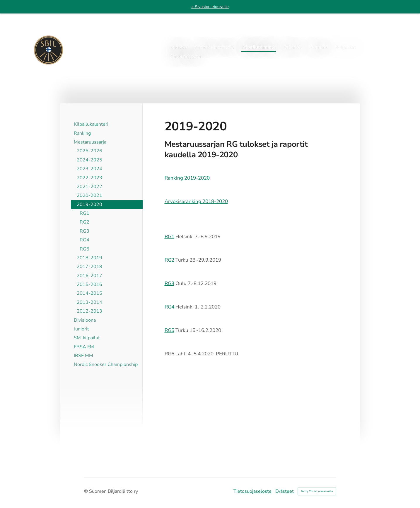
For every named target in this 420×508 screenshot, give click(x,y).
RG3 (169, 283)
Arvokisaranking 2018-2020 (196, 201)
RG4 (169, 307)
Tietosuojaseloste (252, 491)
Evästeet (285, 491)
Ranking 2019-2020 (187, 178)
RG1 (169, 237)
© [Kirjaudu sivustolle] (87, 491)
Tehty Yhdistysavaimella (317, 491)
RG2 (169, 260)
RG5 (169, 330)
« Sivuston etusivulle (210, 7)
